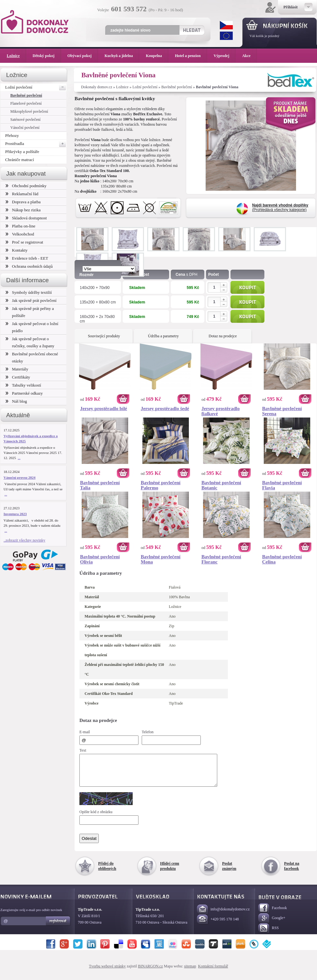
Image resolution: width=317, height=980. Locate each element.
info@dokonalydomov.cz (223, 915)
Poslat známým (229, 872)
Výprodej (225, 56)
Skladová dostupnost (26, 218)
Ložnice (123, 87)
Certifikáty (18, 377)
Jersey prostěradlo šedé (165, 408)
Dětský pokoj (47, 56)
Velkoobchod (20, 234)
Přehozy (12, 135)
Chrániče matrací (20, 160)
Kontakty (16, 250)
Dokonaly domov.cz (97, 87)
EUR (226, 36)
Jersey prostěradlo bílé (104, 408)
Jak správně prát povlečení (31, 300)
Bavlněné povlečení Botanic (221, 485)
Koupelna (157, 56)
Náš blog (16, 401)
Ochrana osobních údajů (29, 266)
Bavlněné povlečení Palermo (161, 485)
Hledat (192, 30)
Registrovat (58, 927)
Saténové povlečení (26, 120)
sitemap (190, 972)
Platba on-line (20, 226)
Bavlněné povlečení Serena (282, 411)
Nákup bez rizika (23, 210)
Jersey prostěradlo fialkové (220, 411)
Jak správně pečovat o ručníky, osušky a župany (30, 342)
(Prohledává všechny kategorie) (280, 207)
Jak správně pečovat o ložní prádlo (32, 327)
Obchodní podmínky (26, 186)
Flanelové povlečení (26, 103)
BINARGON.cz (151, 972)
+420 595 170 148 (218, 925)
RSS (268, 934)
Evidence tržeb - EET (27, 258)
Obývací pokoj (83, 56)
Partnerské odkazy (24, 393)
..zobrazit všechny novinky (24, 540)
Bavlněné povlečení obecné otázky (32, 357)
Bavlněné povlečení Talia (100, 485)
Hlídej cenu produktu (170, 872)
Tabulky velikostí (23, 385)
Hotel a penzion (191, 56)
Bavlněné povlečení (177, 87)
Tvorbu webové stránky (107, 972)
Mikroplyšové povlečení (29, 111)
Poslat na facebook (292, 872)
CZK (226, 25)
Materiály (17, 369)
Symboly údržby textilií (29, 292)
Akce (247, 56)
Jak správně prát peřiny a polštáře (30, 312)
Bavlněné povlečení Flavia (282, 485)
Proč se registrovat (24, 242)
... (19, 458)
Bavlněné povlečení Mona (161, 559)
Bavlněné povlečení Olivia (100, 559)
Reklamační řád (22, 194)
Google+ (272, 924)
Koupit (247, 287)
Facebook (273, 914)
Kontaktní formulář (213, 972)
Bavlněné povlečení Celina (282, 559)
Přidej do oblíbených (107, 872)
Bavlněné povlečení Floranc (221, 559)
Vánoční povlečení (25, 128)
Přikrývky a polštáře (22, 152)
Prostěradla (36, 144)
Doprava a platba (23, 202)
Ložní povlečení (145, 87)
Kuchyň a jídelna (122, 56)
